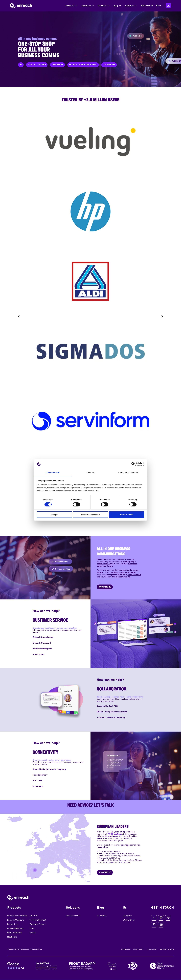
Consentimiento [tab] (53, 472)
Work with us (147, 6)
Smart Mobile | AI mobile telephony (49, 769)
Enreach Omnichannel (43, 637)
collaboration (103, 564)
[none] (159, 6)
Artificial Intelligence (42, 649)
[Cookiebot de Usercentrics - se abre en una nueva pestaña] (133, 464)
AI (129, 577)
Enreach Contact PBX (107, 706)
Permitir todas (127, 515)
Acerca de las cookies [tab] (128, 472)
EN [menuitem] (158, 6)
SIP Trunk (37, 781)
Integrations (38, 654)
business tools (134, 575)
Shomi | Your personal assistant (112, 712)
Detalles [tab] (90, 472)
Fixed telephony (40, 775)
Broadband (38, 786)
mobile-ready (118, 572)
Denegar (54, 515)
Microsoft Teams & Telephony (111, 718)
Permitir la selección (90, 515)
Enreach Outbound (42, 643)
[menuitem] (159, 6)
